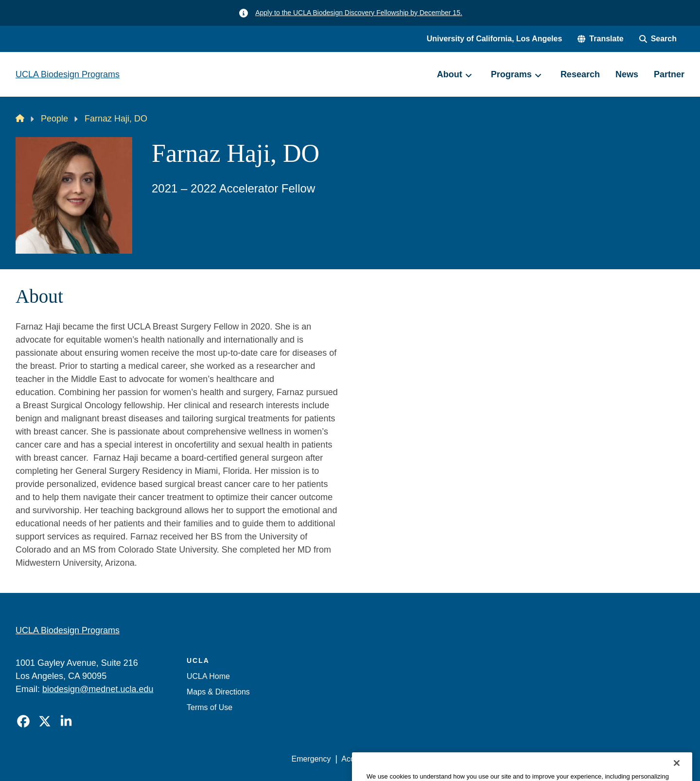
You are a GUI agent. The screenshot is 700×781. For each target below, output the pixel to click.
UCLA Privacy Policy (430, 759)
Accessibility (362, 759)
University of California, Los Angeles (495, 39)
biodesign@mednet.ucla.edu (98, 689)
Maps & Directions (218, 692)
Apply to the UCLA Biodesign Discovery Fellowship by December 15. (359, 13)
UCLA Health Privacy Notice (524, 759)
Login (592, 759)
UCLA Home (208, 676)
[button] (600, 39)
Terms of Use (210, 707)
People (54, 119)
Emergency (311, 759)
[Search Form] (658, 39)
